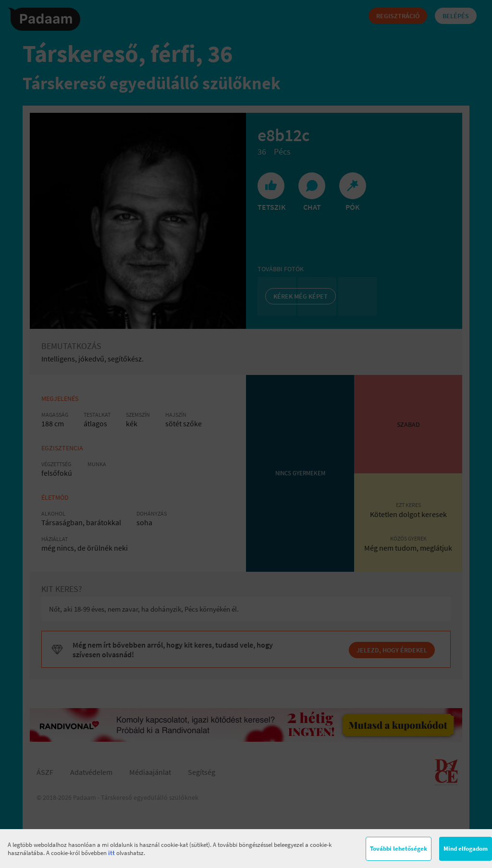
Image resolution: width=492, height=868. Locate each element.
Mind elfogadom (466, 849)
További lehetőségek (399, 849)
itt (111, 853)
